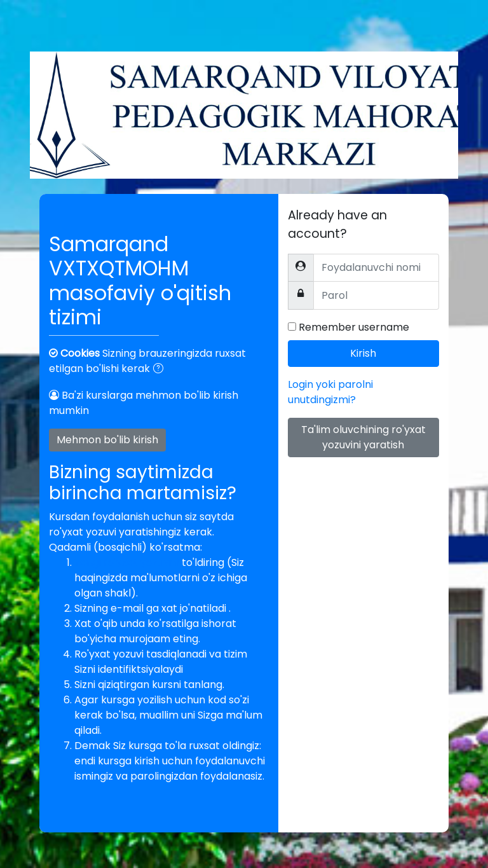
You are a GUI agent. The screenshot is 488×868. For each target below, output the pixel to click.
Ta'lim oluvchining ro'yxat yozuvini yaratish (363, 437)
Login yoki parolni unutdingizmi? (330, 392)
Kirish (363, 353)
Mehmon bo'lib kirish (107, 440)
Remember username (354, 327)
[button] (161, 369)
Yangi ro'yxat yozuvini (128, 562)
